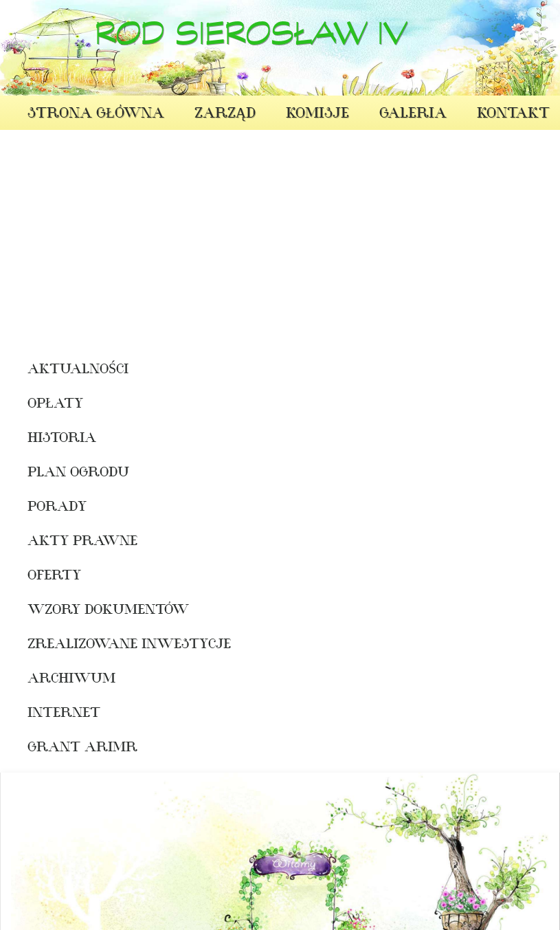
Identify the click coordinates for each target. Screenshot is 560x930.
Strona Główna (96, 114)
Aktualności (70, 370)
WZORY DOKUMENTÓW (70, 611)
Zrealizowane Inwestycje (70, 645)
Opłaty (55, 405)
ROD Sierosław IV (251, 40)
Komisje (317, 114)
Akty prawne (70, 542)
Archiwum (70, 680)
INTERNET (64, 714)
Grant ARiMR (70, 749)
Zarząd (225, 114)
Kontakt (513, 114)
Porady (57, 508)
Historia (62, 439)
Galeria (413, 114)
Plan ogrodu (70, 474)
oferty (54, 577)
